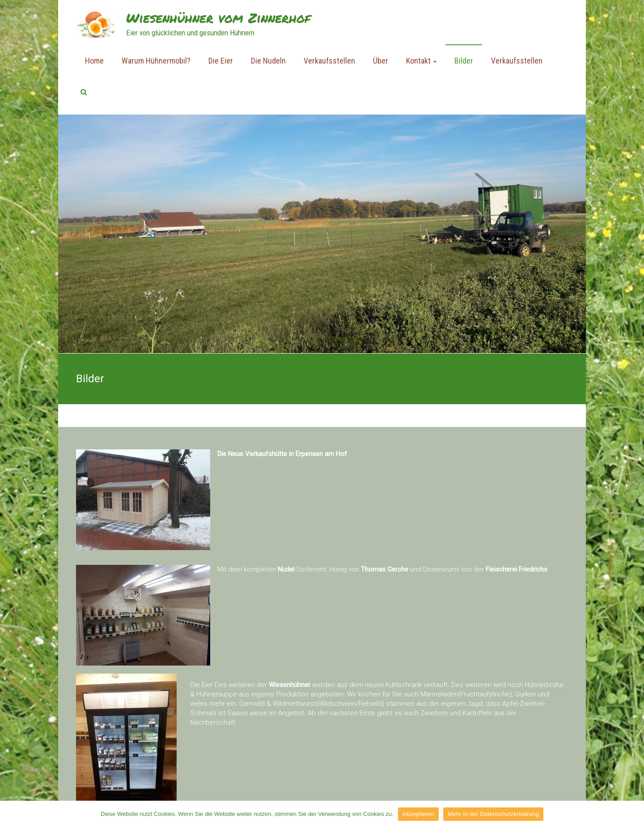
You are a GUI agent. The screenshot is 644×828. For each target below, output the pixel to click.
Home (94, 61)
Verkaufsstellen (329, 61)
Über (381, 61)
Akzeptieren (418, 814)
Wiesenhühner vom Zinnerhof (218, 18)
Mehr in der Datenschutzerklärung (493, 814)
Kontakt (418, 61)
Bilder (464, 61)
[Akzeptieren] (633, 814)
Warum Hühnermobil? (156, 61)
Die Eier (221, 61)
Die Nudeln (268, 61)
